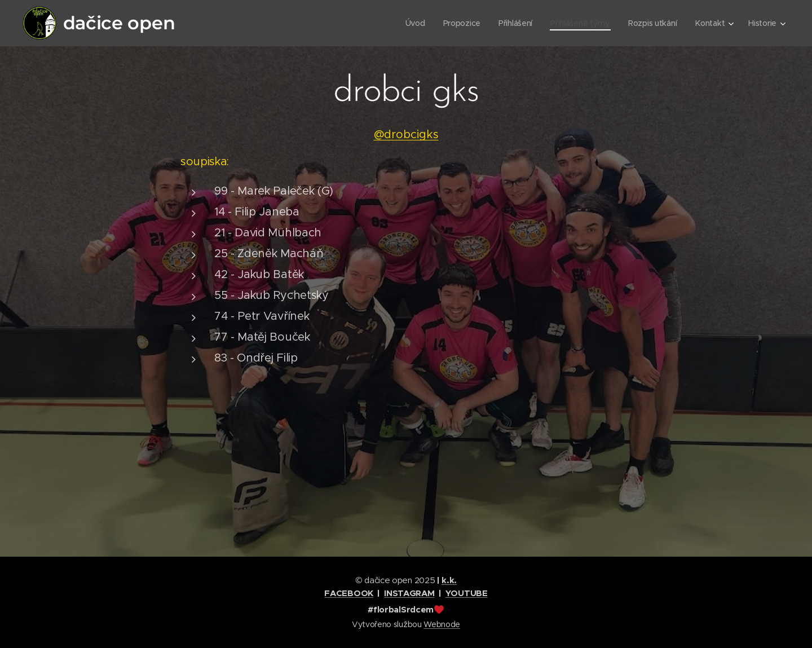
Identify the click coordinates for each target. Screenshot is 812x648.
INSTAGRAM (409, 593)
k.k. (449, 580)
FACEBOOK (348, 593)
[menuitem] (411, 23)
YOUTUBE (467, 593)
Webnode (442, 624)
